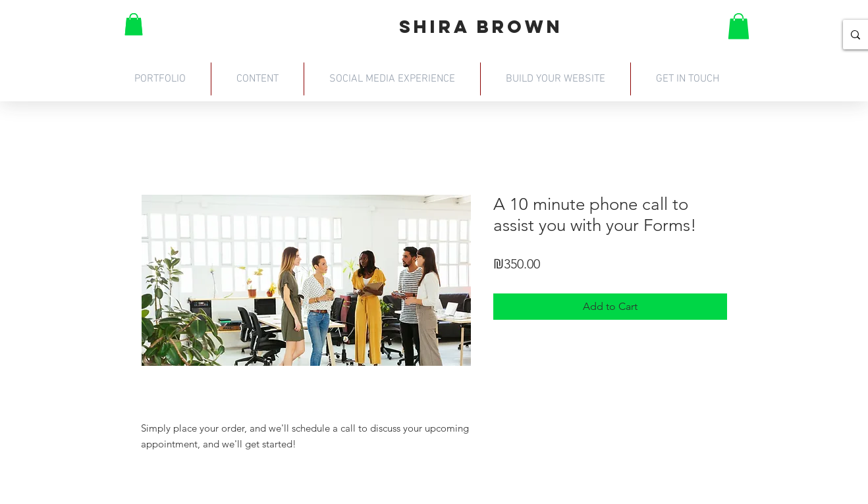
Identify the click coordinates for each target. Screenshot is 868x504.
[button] (134, 24)
